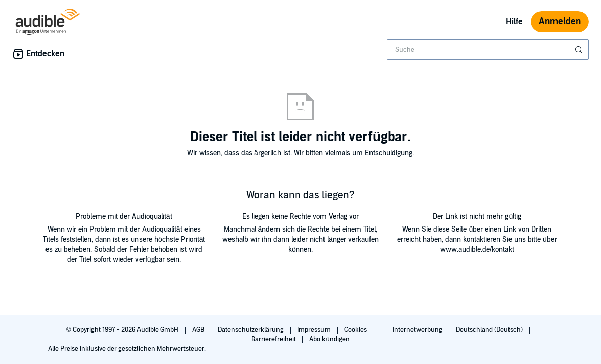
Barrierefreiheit (274, 339)
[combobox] (488, 50)
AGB (199, 330)
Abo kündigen (329, 339)
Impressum (315, 330)
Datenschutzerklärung (251, 330)
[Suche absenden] (580, 50)
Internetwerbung (418, 330)
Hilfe (514, 22)
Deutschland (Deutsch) (490, 330)
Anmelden (560, 21)
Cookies (356, 330)
